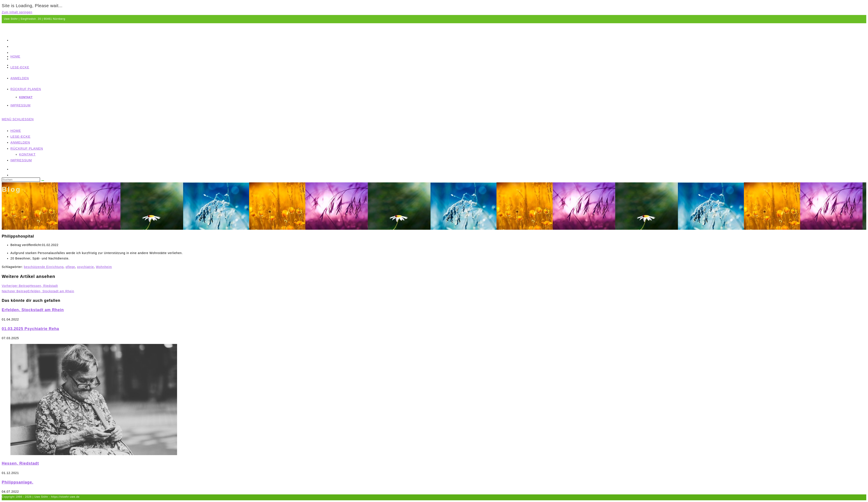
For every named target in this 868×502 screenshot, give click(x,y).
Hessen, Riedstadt (20, 463)
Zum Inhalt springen (17, 12)
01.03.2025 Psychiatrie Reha (30, 329)
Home (16, 131)
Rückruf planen (27, 148)
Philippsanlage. (18, 482)
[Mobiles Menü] (18, 119)
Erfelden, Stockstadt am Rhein (33, 310)
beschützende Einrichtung (44, 267)
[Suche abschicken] (43, 181)
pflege (70, 267)
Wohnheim (104, 267)
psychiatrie (86, 267)
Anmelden (20, 142)
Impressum (21, 160)
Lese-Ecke (20, 136)
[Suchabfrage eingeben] (21, 180)
